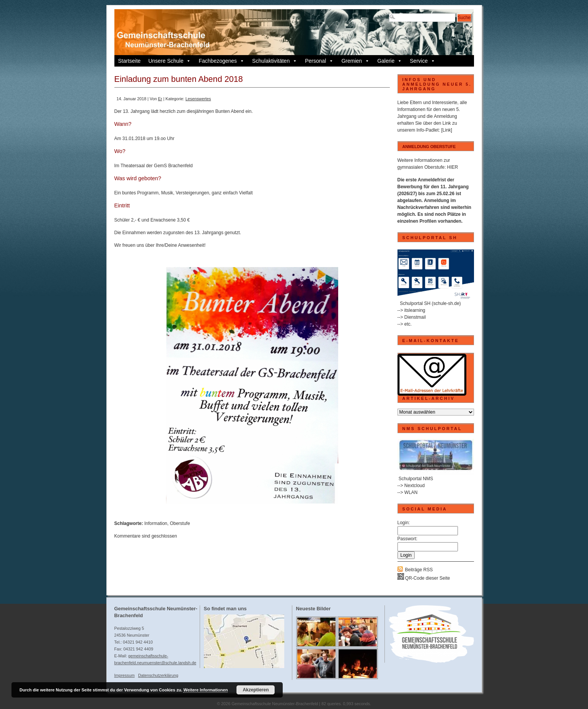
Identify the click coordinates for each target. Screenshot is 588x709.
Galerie (390, 61)
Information (156, 523)
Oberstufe (180, 523)
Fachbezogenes (222, 61)
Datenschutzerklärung (158, 675)
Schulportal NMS (416, 479)
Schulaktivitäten (275, 61)
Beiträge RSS (419, 570)
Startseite (129, 61)
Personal (319, 61)
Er (160, 99)
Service (423, 61)
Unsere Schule (170, 61)
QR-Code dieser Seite (424, 578)
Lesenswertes (198, 99)
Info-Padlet (428, 130)
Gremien (355, 61)
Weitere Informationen (205, 690)
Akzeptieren (256, 690)
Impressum (125, 675)
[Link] (447, 130)
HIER (453, 167)
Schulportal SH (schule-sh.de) (430, 303)
